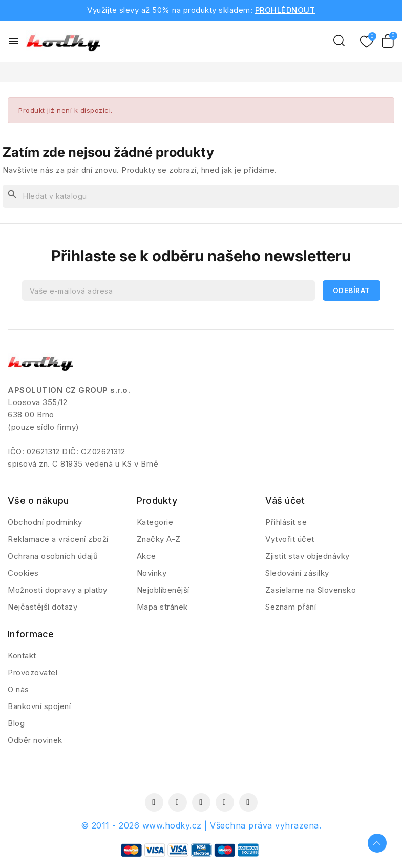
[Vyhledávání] (201, 196)
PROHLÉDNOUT (285, 10)
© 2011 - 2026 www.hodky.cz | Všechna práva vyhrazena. (201, 825)
